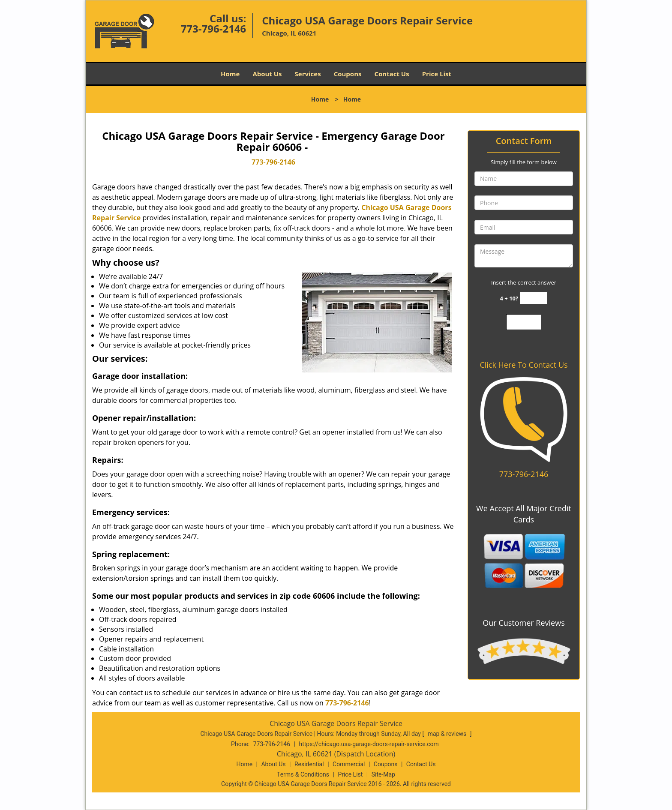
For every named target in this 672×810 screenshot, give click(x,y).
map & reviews (448, 734)
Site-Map (383, 774)
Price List (437, 74)
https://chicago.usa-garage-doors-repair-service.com (369, 744)
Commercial (349, 764)
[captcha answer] (534, 298)
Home (230, 74)
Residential (309, 764)
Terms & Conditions (303, 774)
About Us (267, 74)
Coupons (348, 74)
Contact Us (391, 74)
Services (308, 74)
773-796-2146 (214, 28)
